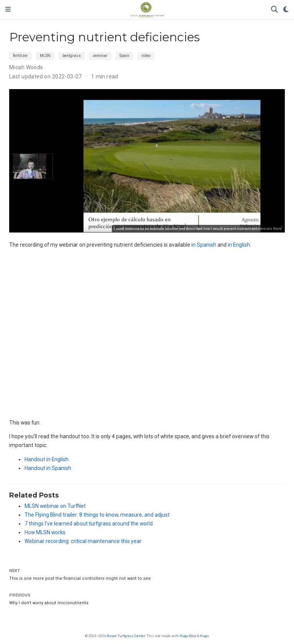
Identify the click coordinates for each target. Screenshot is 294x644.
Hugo (204, 636)
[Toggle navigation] (8, 10)
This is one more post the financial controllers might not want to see (80, 578)
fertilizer (20, 56)
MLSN (45, 56)
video (146, 56)
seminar (100, 56)
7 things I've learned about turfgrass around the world (89, 524)
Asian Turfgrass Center (126, 636)
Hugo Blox (188, 636)
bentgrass (72, 56)
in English (239, 245)
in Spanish (204, 245)
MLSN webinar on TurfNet (55, 506)
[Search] (274, 10)
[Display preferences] (286, 10)
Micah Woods (26, 67)
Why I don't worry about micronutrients (49, 603)
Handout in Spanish (48, 468)
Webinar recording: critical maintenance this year (83, 541)
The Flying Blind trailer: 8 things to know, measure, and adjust (97, 515)
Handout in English (47, 459)
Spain (124, 56)
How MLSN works (45, 532)
